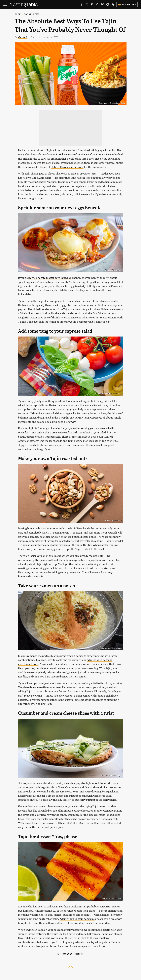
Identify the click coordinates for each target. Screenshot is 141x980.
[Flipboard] (92, 5)
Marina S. (23, 37)
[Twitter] (87, 5)
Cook (18, 14)
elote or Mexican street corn (67, 167)
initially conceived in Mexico (73, 154)
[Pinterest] (97, 5)
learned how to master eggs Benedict (49, 278)
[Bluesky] (102, 5)
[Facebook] (82, 5)
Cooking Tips (32, 14)
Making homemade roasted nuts (37, 528)
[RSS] (113, 5)
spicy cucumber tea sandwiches (98, 800)
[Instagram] (108, 5)
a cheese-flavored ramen (47, 687)
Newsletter (127, 4)
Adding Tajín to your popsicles (77, 919)
